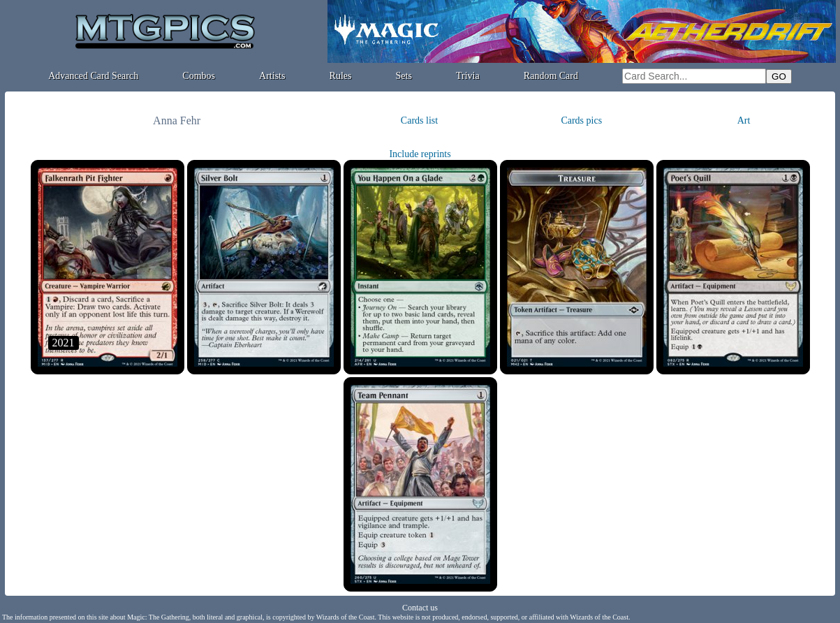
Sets (404, 76)
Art (744, 120)
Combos (199, 76)
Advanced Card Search (93, 76)
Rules (341, 76)
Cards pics (581, 120)
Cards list (419, 120)
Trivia (468, 76)
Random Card (551, 76)
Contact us (420, 608)
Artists (272, 76)
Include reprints (420, 154)
